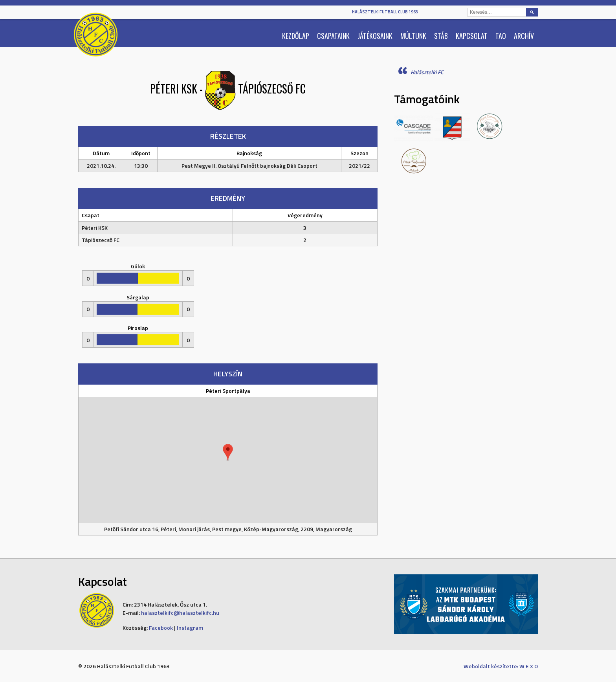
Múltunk (413, 36)
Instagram (190, 628)
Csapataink (333, 36)
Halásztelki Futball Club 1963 (385, 12)
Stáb (441, 36)
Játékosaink (375, 36)
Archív (524, 36)
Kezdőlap (296, 36)
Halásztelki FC (427, 72)
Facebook (161, 628)
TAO (501, 36)
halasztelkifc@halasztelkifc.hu (180, 613)
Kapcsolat (472, 36)
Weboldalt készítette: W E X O (501, 666)
